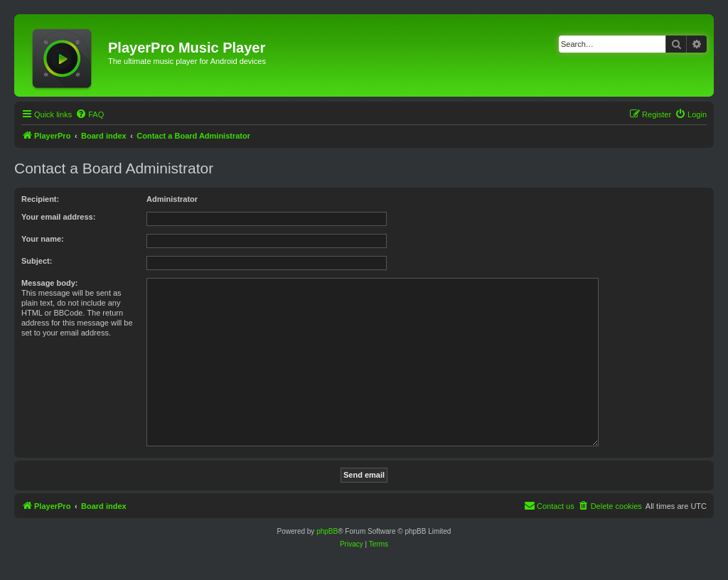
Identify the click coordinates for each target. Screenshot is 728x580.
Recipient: (40, 199)
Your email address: (58, 217)
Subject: (37, 261)
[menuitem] (90, 114)
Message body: (49, 283)
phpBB (327, 531)
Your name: (43, 239)
